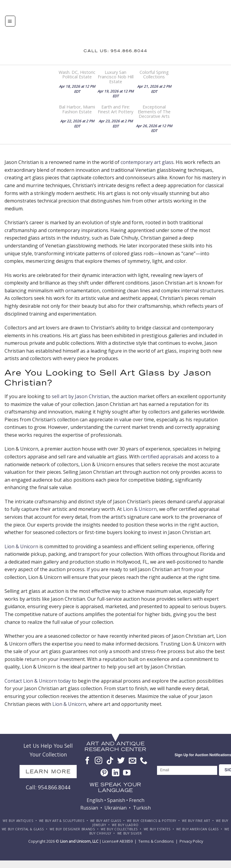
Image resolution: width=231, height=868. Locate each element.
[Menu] (10, 21)
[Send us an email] (132, 761)
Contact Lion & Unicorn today (38, 681)
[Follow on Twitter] (121, 761)
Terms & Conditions (156, 841)
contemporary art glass (147, 162)
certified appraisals (162, 457)
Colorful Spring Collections (154, 74)
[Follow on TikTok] (110, 761)
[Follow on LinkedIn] (116, 773)
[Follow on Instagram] (99, 761)
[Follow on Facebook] (87, 761)
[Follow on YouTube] (127, 773)
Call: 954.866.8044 (48, 787)
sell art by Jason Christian (80, 396)
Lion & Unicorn (140, 509)
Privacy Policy (191, 841)
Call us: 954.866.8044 (115, 51)
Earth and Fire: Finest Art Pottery (115, 109)
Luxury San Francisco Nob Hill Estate (116, 77)
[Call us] (144, 761)
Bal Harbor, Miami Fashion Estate (77, 109)
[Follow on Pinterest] (104, 773)
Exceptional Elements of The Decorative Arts (154, 112)
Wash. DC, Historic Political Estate (77, 74)
